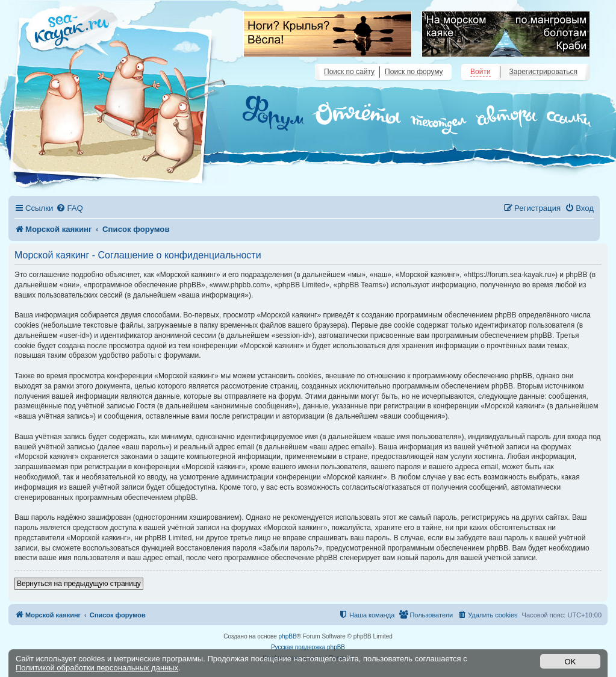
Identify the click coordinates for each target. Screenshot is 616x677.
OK (571, 662)
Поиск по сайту (349, 72)
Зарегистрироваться (543, 72)
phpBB (288, 636)
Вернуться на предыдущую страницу (79, 584)
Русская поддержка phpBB (308, 647)
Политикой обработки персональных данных (97, 668)
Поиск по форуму (414, 72)
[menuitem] (69, 208)
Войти (481, 72)
